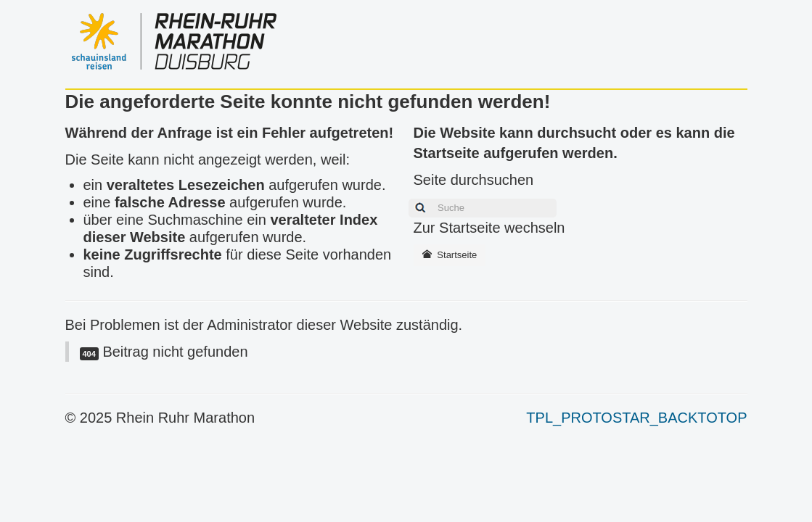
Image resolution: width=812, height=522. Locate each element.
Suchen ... (405, 197)
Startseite (450, 255)
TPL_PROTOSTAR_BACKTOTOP (636, 418)
